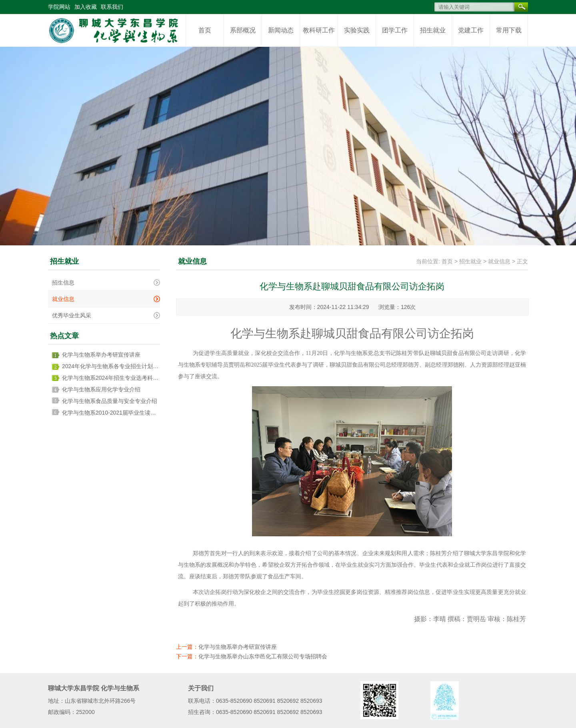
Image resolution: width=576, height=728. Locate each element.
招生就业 (433, 30)
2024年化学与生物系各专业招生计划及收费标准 (121, 366)
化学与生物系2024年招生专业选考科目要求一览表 (124, 378)
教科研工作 (319, 30)
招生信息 (63, 283)
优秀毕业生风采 (72, 315)
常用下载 (509, 30)
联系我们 (112, 7)
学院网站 (59, 7)
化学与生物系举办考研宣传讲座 (101, 355)
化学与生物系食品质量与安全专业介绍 (110, 401)
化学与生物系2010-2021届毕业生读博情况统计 (120, 413)
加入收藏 (86, 7)
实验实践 (357, 30)
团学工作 (395, 30)
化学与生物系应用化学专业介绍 (101, 389)
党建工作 (471, 30)
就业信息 (63, 299)
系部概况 (243, 30)
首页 (205, 30)
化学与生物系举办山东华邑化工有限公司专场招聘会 (263, 656)
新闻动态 (281, 30)
